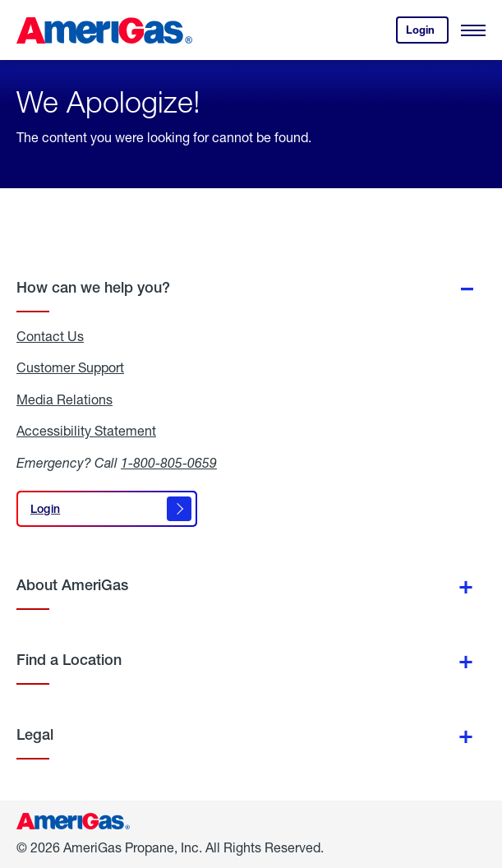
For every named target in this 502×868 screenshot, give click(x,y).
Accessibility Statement (86, 431)
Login (427, 33)
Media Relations (64, 399)
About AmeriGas (72, 585)
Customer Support (70, 367)
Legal (35, 734)
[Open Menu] (473, 30)
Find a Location (69, 660)
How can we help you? (93, 287)
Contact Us (50, 336)
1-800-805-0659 (169, 462)
